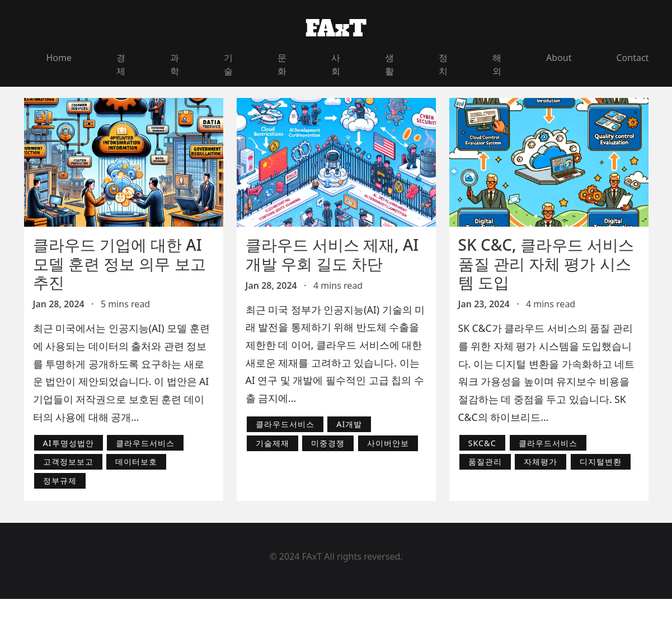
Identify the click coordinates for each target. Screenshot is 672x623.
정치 (443, 64)
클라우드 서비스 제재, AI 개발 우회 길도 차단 (332, 254)
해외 (497, 64)
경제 (121, 64)
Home (59, 58)
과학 (175, 64)
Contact (632, 58)
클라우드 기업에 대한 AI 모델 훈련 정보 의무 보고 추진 (119, 263)
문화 (282, 64)
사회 (336, 64)
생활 (389, 64)
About (559, 58)
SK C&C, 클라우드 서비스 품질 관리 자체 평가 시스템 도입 (546, 263)
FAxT (336, 29)
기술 (228, 64)
